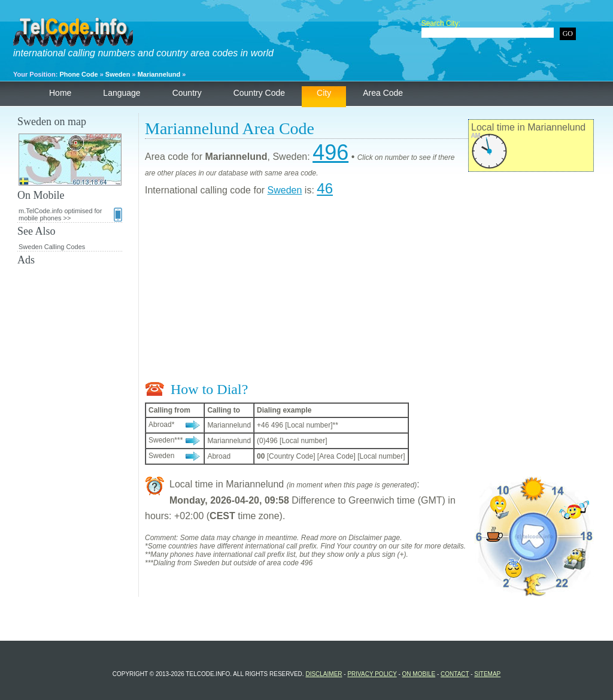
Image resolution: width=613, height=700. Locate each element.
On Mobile (419, 674)
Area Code (383, 93)
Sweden (118, 74)
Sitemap (487, 674)
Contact (455, 674)
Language (122, 93)
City (324, 93)
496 (330, 152)
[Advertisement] (369, 292)
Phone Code (78, 74)
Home (60, 93)
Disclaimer (324, 674)
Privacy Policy (372, 674)
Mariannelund (159, 74)
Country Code (259, 93)
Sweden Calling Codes (52, 247)
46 (325, 188)
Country (187, 93)
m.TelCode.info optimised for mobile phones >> (70, 214)
